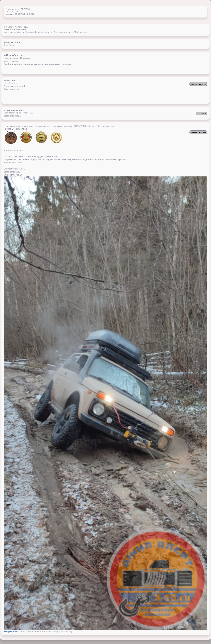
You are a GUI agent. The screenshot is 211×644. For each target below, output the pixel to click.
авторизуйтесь (11, 632)
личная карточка (198, 84)
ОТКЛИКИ (202, 113)
